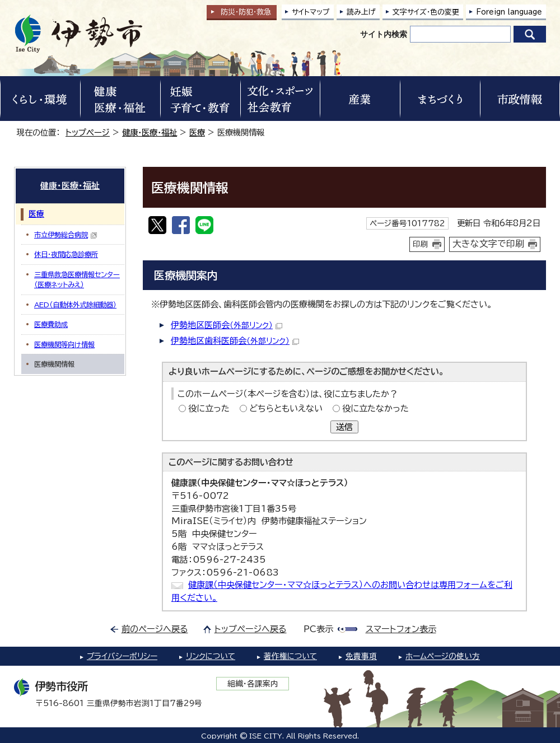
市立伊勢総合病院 (66, 235)
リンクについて (211, 656)
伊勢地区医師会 (227, 325)
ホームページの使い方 (443, 656)
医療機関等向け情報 (64, 344)
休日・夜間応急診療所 (66, 254)
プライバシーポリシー (122, 656)
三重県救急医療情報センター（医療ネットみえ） (77, 279)
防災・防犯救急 (246, 12)
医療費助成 (51, 324)
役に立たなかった (375, 408)
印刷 (421, 244)
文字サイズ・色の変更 (426, 12)
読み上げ (361, 12)
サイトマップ (311, 12)
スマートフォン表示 (401, 629)
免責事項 (361, 656)
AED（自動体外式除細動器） (75, 305)
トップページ (88, 132)
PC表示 (318, 629)
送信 (344, 427)
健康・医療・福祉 (150, 132)
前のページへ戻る (155, 629)
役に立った (209, 408)
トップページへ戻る (251, 629)
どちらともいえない (286, 408)
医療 (197, 132)
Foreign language (509, 12)
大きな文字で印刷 (488, 244)
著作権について (290, 656)
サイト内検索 (384, 34)
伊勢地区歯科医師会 (235, 341)
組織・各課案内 (253, 684)
